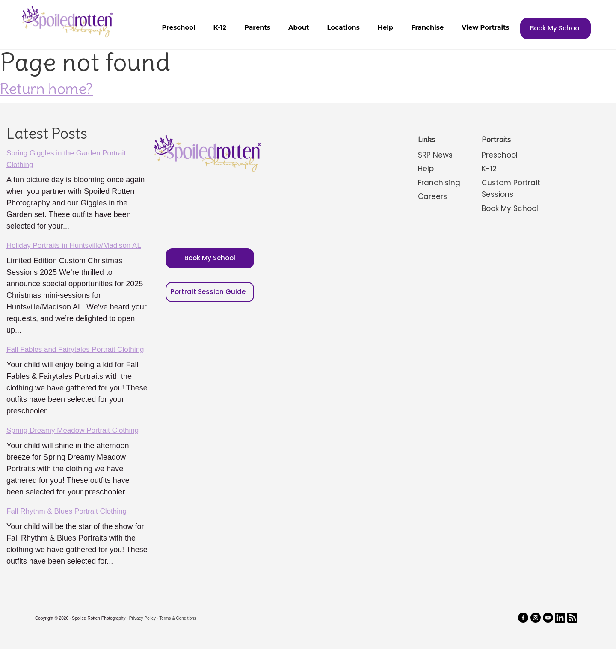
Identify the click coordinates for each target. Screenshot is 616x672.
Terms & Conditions (178, 641)
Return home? (46, 89)
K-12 (220, 27)
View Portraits (485, 27)
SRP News (436, 155)
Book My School (555, 28)
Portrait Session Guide (208, 288)
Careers (433, 196)
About (299, 27)
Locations (344, 27)
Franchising (439, 182)
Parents (257, 27)
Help (385, 27)
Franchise (427, 27)
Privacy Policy (142, 641)
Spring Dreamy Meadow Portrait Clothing (76, 453)
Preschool (179, 27)
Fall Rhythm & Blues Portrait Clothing (70, 534)
